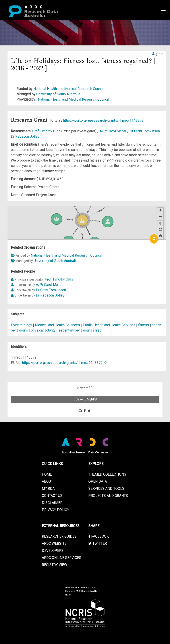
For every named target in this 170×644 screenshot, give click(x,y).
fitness (144, 325)
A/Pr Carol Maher (113, 131)
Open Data (98, 481)
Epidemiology (22, 325)
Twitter (98, 543)
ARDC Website (54, 543)
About (47, 481)
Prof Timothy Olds (47, 131)
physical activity (43, 330)
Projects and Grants (108, 496)
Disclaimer (52, 503)
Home (47, 474)
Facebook (99, 536)
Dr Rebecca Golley (25, 136)
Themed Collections (107, 474)
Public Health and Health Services (109, 325)
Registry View (54, 565)
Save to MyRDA (85, 399)
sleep (97, 330)
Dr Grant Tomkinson (145, 131)
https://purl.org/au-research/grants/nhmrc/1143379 (103, 120)
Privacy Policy (55, 510)
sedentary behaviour (74, 330)
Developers (53, 551)
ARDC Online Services (62, 558)
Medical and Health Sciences (58, 325)
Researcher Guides (59, 536)
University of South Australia (58, 94)
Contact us (52, 496)
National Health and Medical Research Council (69, 89)
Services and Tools (106, 489)
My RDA (48, 489)
